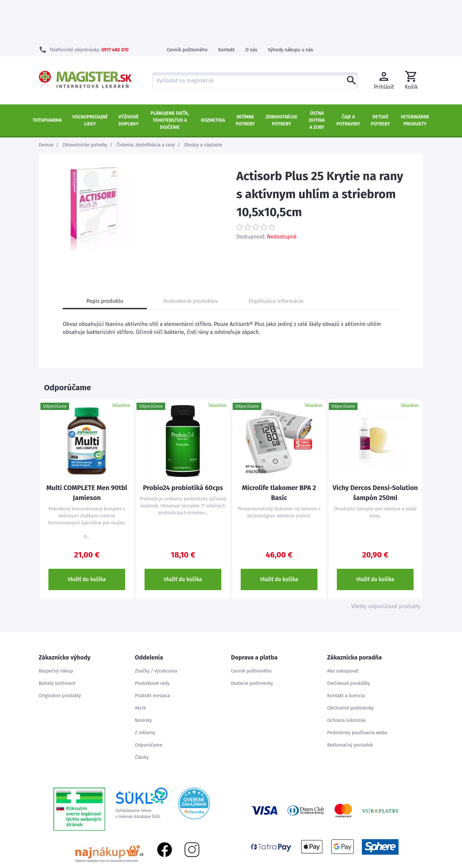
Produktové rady (152, 640)
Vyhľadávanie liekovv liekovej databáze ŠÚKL (142, 760)
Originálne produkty (60, 653)
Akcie (140, 665)
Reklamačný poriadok (350, 702)
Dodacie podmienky (252, 640)
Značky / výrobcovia (156, 628)
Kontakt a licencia (346, 653)
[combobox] (255, 37)
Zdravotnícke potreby (282, 77)
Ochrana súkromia (346, 677)
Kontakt (226, 7)
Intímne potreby (245, 77)
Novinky (143, 677)
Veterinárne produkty (415, 77)
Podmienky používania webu (357, 690)
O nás (251, 7)
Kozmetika (213, 77)
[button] (411, 37)
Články (142, 714)
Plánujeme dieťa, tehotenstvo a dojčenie (170, 77)
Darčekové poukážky (349, 640)
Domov (46, 102)
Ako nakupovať (343, 628)
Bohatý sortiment (57, 640)
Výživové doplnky (129, 77)
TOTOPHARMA (47, 77)
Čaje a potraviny (348, 77)
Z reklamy (145, 690)
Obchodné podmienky (351, 665)
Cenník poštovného (187, 7)
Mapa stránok (386, 864)
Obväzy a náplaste (203, 102)
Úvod (360, 864)
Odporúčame (149, 702)
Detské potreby (380, 77)
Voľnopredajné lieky (90, 77)
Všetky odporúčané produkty (386, 563)
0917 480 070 (115, 7)
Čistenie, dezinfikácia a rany (146, 102)
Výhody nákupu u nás (291, 7)
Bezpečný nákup (56, 628)
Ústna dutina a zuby (317, 77)
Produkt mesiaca (152, 653)
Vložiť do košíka (87, 536)
